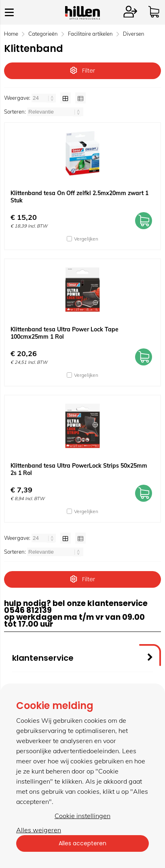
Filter (82, 71)
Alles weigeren (39, 830)
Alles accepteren (82, 843)
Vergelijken (86, 239)
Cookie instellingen (82, 816)
